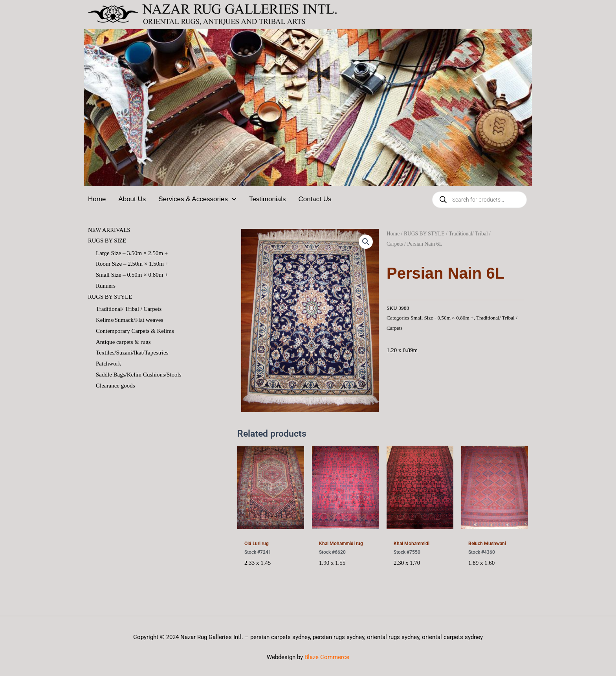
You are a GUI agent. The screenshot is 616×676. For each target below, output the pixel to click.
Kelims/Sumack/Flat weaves (129, 320)
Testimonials (268, 199)
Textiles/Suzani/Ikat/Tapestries (132, 353)
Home (97, 199)
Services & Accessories (197, 199)
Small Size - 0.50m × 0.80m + (443, 318)
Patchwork (108, 364)
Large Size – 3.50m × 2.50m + (132, 253)
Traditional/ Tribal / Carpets (129, 309)
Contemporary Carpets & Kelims (135, 331)
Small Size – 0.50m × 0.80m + (132, 275)
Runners (106, 286)
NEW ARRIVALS (110, 230)
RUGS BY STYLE (110, 297)
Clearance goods (115, 386)
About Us (132, 199)
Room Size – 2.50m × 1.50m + (132, 264)
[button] (366, 242)
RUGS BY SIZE (107, 241)
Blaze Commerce (327, 657)
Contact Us (315, 199)
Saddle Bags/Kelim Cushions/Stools (139, 375)
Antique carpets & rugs (123, 342)
